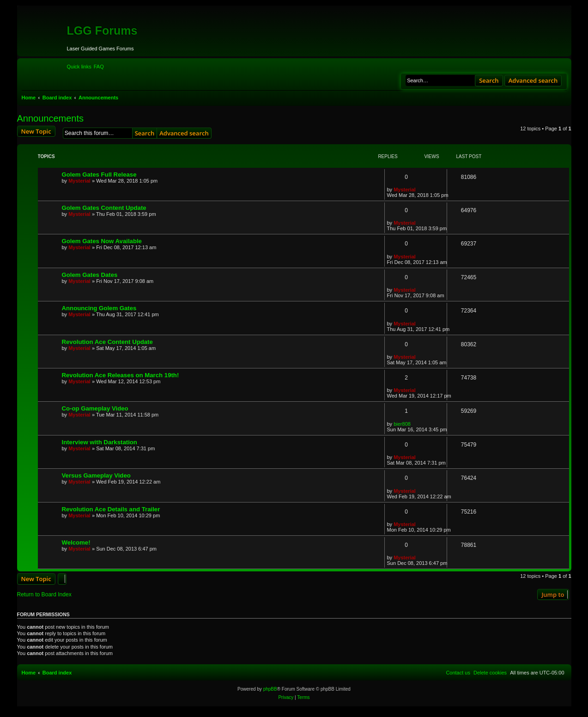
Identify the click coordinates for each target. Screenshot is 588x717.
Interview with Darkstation (100, 442)
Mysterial (79, 181)
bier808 (402, 424)
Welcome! (76, 542)
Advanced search (533, 80)
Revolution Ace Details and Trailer (111, 509)
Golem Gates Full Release (99, 175)
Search (489, 80)
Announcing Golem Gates (99, 308)
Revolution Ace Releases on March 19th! (121, 375)
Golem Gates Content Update (104, 208)
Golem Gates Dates (90, 275)
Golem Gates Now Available (102, 241)
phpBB (270, 689)
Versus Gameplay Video (96, 475)
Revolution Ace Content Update (107, 342)
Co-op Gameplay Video (95, 408)
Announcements (51, 118)
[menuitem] (99, 67)
